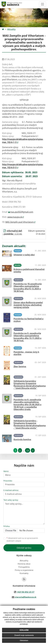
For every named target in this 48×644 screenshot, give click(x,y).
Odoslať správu (24, 548)
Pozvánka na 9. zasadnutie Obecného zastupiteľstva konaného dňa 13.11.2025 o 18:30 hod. (27, 337)
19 (28, 450)
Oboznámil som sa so (22, 539)
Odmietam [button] (24, 640)
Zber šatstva (20, 367)
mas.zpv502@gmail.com (22, 212)
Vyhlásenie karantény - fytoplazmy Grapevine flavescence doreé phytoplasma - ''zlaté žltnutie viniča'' (30, 424)
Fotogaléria (24, 567)
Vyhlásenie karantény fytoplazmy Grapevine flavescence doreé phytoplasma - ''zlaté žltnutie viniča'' (30, 385)
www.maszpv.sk (15, 217)
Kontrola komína (22, 439)
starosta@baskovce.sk (26, 597)
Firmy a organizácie (24, 570)
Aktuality (11, 29)
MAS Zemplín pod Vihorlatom (20, 222)
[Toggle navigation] (42, 4)
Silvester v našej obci (24, 255)
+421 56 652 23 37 (26, 592)
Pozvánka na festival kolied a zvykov (28, 320)
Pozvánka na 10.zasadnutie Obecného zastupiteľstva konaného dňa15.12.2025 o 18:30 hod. (28, 287)
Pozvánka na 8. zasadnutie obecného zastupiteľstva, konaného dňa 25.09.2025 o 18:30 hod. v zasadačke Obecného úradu (27, 404)
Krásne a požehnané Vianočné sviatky (29, 270)
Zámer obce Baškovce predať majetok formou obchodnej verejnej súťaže (28, 305)
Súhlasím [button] (24, 630)
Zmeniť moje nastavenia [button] (24, 635)
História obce (24, 564)
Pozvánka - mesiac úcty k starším (26, 353)
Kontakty (24, 573)
